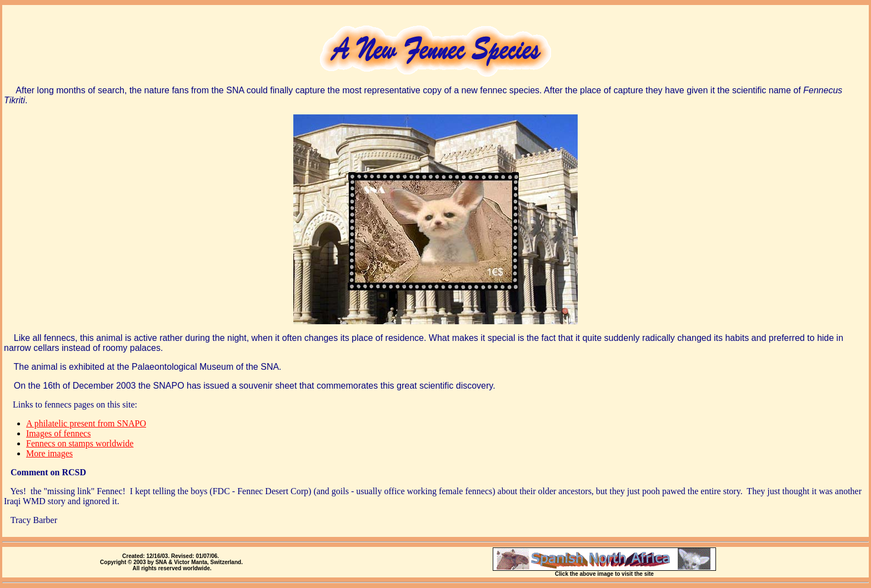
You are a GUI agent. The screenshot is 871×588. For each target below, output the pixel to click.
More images (49, 453)
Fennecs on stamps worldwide (80, 443)
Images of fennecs (58, 433)
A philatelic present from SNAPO (86, 423)
